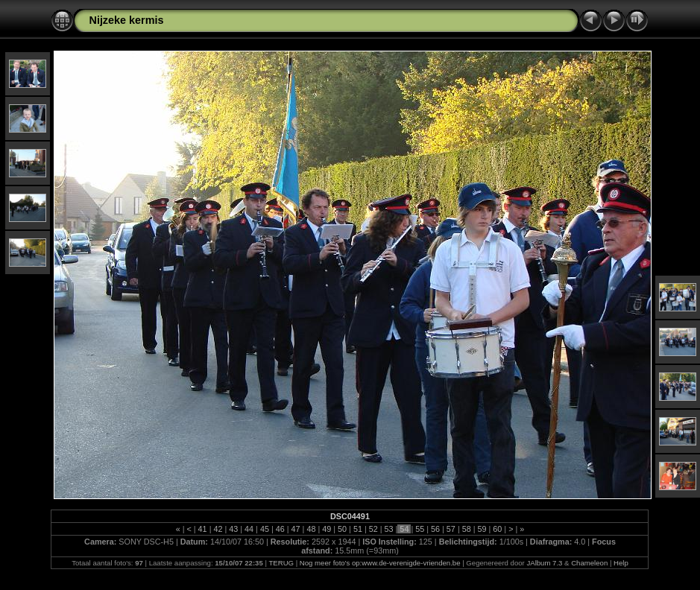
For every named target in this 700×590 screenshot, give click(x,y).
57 (451, 529)
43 (233, 529)
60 (497, 529)
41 (203, 529)
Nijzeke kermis (126, 20)
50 (342, 529)
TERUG (281, 563)
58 (467, 529)
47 (296, 529)
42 (218, 529)
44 (249, 529)
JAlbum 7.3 (544, 563)
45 (265, 529)
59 (482, 529)
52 (373, 529)
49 (327, 529)
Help (621, 563)
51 (358, 529)
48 (311, 529)
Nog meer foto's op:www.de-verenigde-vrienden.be (380, 563)
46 (280, 529)
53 (389, 529)
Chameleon (589, 563)
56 (435, 529)
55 (420, 529)
